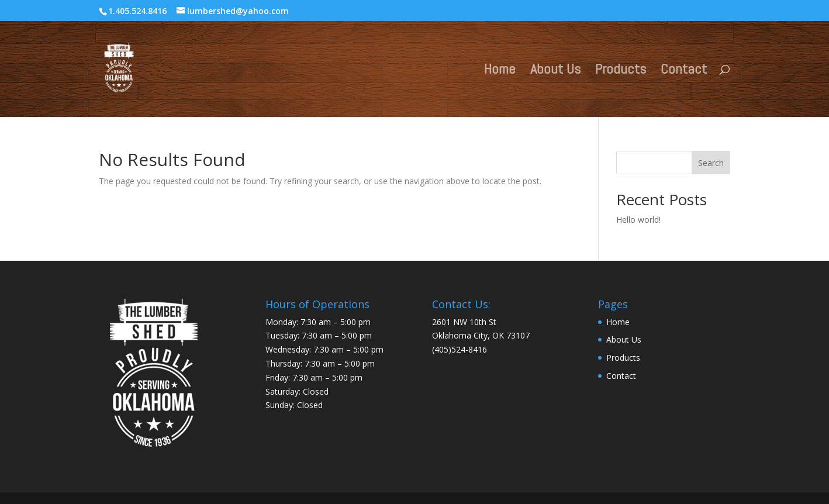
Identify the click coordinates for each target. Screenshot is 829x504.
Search (711, 163)
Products (621, 71)
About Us (555, 71)
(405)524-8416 (460, 349)
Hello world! (638, 220)
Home (500, 71)
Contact (684, 71)
